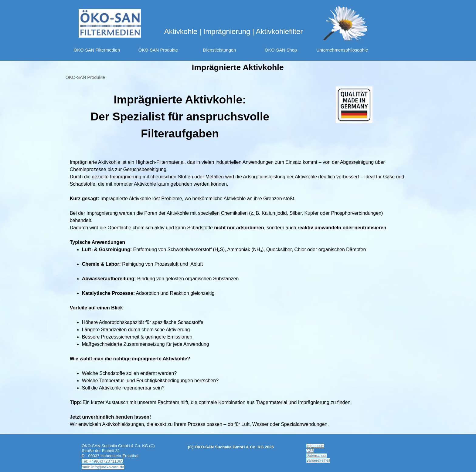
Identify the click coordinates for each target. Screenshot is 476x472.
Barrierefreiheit (318, 460)
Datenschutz (316, 456)
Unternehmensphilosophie (342, 50)
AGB (310, 451)
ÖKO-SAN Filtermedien (97, 50)
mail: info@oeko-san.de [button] (103, 467)
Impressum (315, 446)
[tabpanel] (180, 116)
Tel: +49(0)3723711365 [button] (102, 461)
